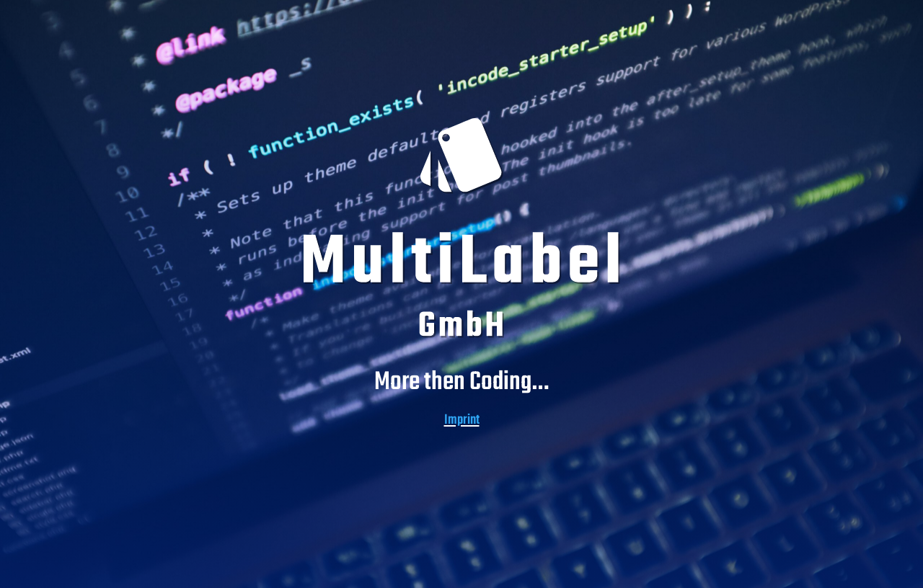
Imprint (462, 420)
